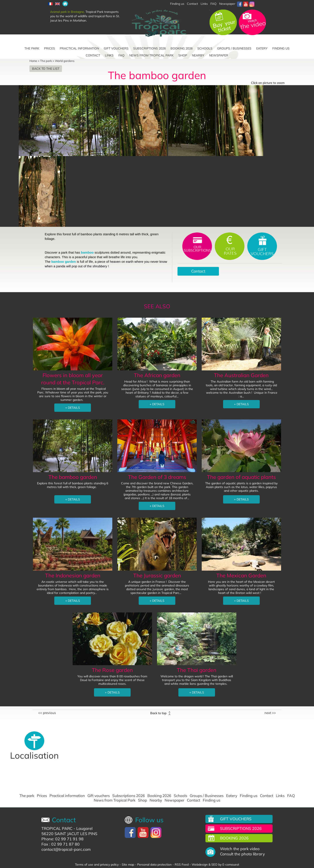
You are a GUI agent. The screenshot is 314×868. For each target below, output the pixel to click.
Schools (205, 48)
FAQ (213, 4)
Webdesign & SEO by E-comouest (215, 865)
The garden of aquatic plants (241, 477)
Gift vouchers (116, 48)
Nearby (198, 55)
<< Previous (47, 713)
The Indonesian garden (73, 575)
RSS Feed (182, 865)
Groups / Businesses (234, 48)
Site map (128, 865)
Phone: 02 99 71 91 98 (62, 839)
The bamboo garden (73, 477)
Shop (183, 55)
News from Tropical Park (151, 55)
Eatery (262, 48)
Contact (192, 4)
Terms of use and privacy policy (97, 865)
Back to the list (46, 69)
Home (33, 61)
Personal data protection (154, 865)
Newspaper (227, 4)
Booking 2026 (182, 48)
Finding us (281, 48)
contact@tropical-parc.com (66, 849)
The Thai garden (197, 670)
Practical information (79, 48)
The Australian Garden (241, 375)
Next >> (270, 713)
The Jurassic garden (157, 575)
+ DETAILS (73, 408)
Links (204, 4)
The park (32, 48)
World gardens (65, 61)
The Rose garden (112, 670)
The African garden (157, 375)
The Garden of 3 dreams (157, 477)
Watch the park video (240, 849)
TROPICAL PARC (57, 828)
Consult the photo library (242, 854)
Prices (49, 48)
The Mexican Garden (241, 575)
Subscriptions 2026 (149, 48)
